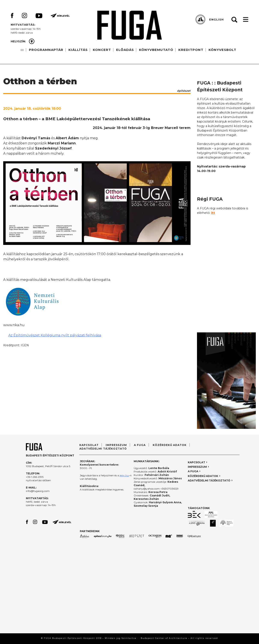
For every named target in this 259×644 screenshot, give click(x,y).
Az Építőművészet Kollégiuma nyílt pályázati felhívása (55, 335)
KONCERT (102, 50)
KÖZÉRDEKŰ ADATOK (170, 445)
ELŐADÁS (125, 50)
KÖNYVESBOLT (222, 50)
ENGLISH (216, 19)
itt (213, 213)
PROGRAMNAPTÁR (46, 50)
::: (22, 50)
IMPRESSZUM (116, 445)
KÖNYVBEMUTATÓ (156, 50)
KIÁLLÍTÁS (78, 50)
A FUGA (140, 445)
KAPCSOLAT (89, 445)
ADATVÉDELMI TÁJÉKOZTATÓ (103, 449)
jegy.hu (124, 475)
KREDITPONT (191, 50)
